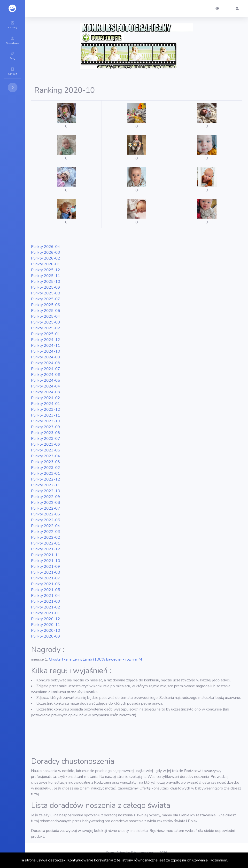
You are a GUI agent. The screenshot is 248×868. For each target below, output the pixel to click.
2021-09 (46, 567)
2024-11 (46, 346)
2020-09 (46, 636)
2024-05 (46, 380)
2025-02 (46, 328)
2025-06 (46, 305)
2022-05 (46, 520)
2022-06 (46, 514)
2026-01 (46, 264)
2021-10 (46, 561)
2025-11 (46, 276)
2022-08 (46, 503)
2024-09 (46, 357)
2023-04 (46, 456)
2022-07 (46, 508)
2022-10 (46, 491)
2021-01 (46, 613)
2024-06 (46, 375)
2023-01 (46, 473)
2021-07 (46, 578)
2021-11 (46, 555)
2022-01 (46, 543)
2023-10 (46, 421)
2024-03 (46, 392)
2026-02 (46, 258)
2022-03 (46, 532)
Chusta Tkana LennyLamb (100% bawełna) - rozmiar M (95, 659)
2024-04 (46, 386)
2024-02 (46, 398)
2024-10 (46, 351)
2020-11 (46, 625)
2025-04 (46, 316)
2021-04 (46, 596)
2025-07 (46, 299)
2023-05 (46, 450)
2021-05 (46, 590)
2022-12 (46, 479)
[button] (218, 8)
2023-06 (46, 444)
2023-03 (46, 462)
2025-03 (46, 322)
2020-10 (46, 631)
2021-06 (46, 584)
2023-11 (46, 415)
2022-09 (46, 497)
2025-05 (46, 311)
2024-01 (46, 404)
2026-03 (46, 253)
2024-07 (46, 369)
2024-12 (46, 340)
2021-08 (46, 572)
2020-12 (46, 619)
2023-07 (46, 439)
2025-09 (46, 287)
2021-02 (46, 607)
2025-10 (46, 282)
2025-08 (46, 293)
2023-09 (46, 427)
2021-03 (46, 601)
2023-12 (46, 410)
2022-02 (46, 537)
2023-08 (46, 433)
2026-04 (46, 247)
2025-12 (46, 270)
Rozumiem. (219, 860)
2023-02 (46, 468)
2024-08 (46, 363)
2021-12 (46, 549)
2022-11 (46, 485)
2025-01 (46, 334)
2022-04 (46, 526)
